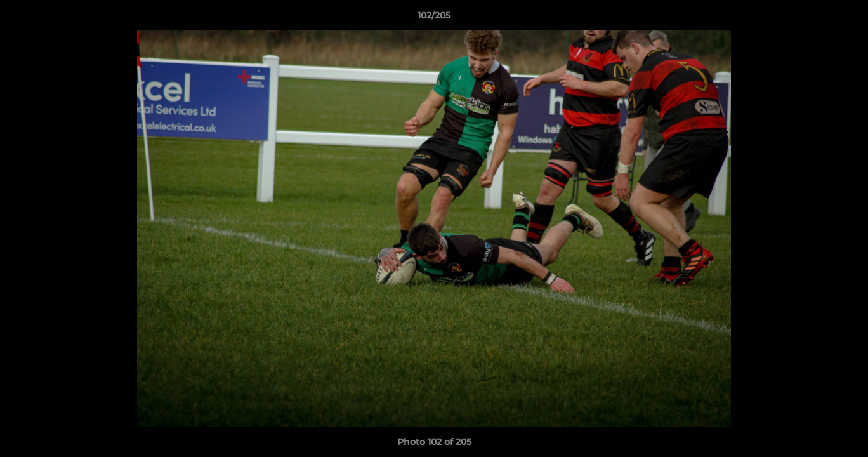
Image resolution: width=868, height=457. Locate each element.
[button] (845, 18)
